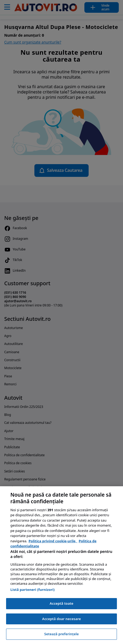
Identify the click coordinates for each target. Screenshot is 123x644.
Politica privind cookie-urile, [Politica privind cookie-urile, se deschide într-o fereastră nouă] (53, 541)
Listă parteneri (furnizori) (32, 590)
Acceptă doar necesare (61, 619)
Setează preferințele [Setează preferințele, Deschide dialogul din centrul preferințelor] (61, 634)
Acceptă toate (61, 603)
